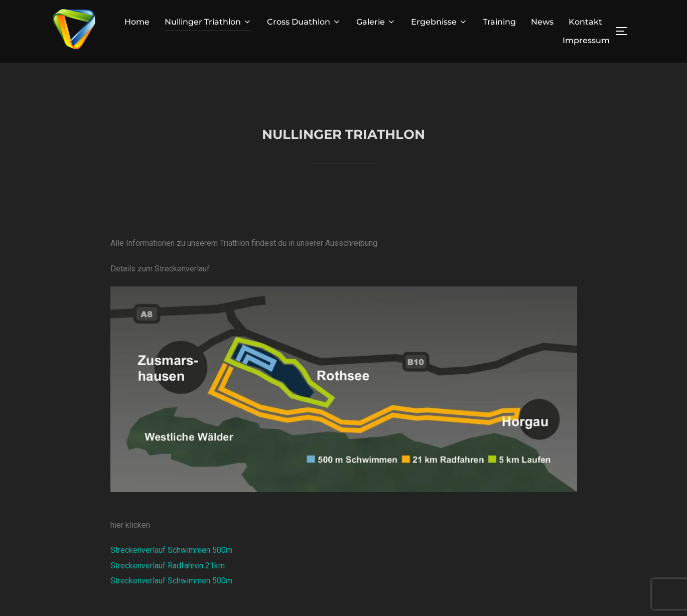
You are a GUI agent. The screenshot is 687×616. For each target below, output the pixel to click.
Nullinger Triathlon (208, 22)
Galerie (376, 22)
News (542, 22)
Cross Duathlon (304, 22)
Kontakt (585, 22)
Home (137, 22)
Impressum (586, 40)
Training (499, 22)
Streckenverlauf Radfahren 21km (168, 588)
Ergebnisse (439, 22)
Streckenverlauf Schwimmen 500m (171, 573)
